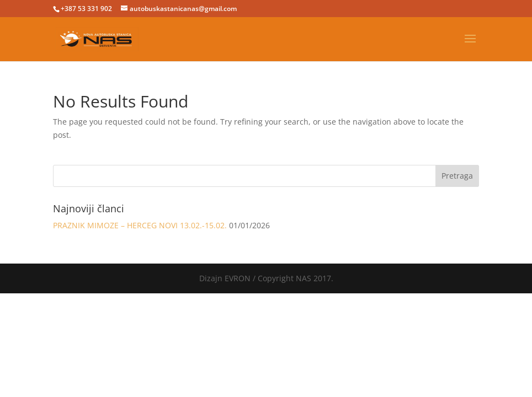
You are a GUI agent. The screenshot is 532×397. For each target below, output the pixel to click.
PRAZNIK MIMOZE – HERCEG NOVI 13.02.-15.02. (140, 225)
